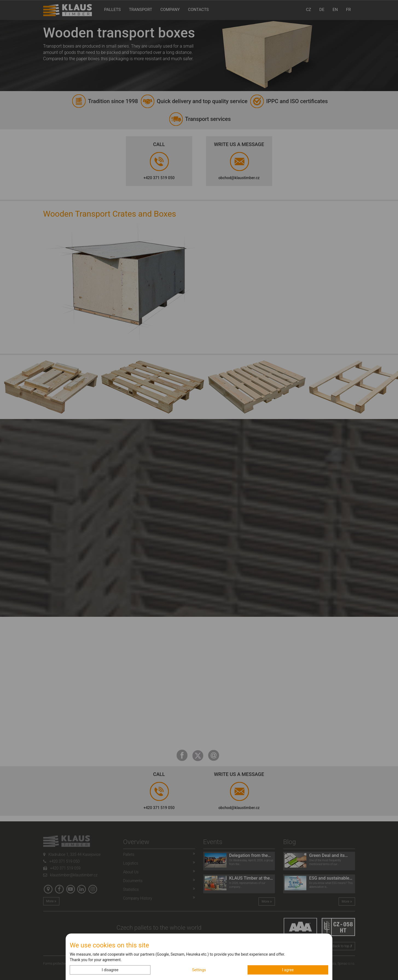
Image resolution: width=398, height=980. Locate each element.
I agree (288, 970)
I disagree (110, 970)
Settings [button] (199, 970)
